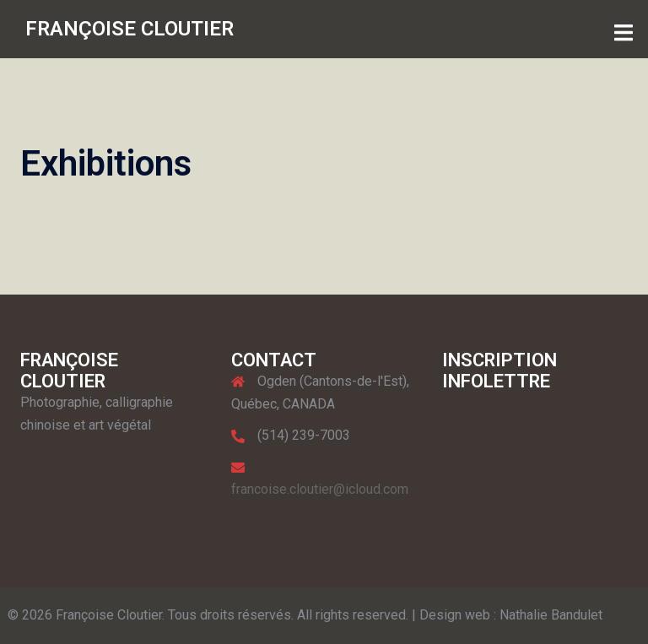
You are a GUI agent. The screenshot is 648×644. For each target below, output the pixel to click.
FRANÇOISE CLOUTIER (130, 29)
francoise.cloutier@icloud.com (320, 489)
